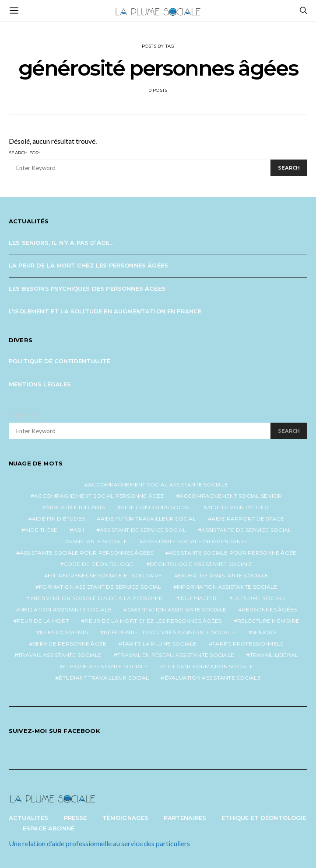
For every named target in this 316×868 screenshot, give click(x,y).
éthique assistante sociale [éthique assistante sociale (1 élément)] (105, 666)
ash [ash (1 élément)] (79, 530)
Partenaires (185, 818)
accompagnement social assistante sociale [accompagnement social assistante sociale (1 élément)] (158, 484)
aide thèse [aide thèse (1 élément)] (41, 530)
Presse (75, 818)
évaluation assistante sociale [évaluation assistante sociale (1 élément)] (213, 678)
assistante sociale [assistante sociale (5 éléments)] (98, 541)
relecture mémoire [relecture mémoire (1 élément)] (268, 621)
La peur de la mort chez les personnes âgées (88, 265)
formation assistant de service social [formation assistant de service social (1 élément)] (100, 587)
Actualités (29, 818)
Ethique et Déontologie (264, 818)
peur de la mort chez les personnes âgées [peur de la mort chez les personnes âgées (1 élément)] (153, 621)
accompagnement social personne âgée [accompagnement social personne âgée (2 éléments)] (99, 496)
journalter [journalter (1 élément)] (198, 598)
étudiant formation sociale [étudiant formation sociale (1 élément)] (208, 666)
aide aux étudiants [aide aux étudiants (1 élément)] (76, 507)
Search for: (24, 153)
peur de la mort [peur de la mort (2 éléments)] (43, 621)
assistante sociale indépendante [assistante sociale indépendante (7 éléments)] (195, 541)
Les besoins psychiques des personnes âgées (87, 288)
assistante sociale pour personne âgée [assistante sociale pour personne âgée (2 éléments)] (233, 553)
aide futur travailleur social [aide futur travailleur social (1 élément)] (148, 519)
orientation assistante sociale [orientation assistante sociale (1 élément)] (177, 609)
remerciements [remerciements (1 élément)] (64, 632)
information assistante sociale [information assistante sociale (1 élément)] (227, 587)
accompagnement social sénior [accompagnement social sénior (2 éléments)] (231, 496)
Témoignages (126, 818)
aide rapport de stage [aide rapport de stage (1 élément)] (248, 519)
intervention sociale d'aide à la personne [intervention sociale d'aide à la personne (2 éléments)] (97, 598)
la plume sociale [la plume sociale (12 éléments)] (260, 598)
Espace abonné (49, 828)
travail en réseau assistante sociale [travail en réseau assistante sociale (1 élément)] (176, 655)
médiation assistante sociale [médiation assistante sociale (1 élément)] (65, 609)
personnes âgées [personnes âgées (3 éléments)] (270, 609)
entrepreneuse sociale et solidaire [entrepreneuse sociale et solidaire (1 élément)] (105, 575)
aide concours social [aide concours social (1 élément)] (156, 507)
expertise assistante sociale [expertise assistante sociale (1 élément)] (223, 575)
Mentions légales (40, 384)
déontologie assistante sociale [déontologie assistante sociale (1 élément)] (201, 564)
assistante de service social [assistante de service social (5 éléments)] (246, 530)
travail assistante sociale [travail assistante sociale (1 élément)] (60, 655)
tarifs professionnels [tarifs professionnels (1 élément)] (248, 644)
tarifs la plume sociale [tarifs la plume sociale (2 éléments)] (160, 644)
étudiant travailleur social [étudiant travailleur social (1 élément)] (104, 678)
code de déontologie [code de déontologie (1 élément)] (99, 564)
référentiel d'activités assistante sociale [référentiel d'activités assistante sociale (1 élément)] (170, 632)
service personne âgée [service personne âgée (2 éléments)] (70, 644)
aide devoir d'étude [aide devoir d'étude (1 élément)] (239, 507)
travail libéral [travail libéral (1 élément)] (274, 655)
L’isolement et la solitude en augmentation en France (105, 311)
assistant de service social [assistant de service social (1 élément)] (143, 530)
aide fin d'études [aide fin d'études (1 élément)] (58, 519)
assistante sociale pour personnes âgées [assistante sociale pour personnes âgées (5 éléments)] (87, 553)
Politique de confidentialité (60, 361)
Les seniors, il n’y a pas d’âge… (61, 243)
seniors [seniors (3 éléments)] (264, 632)
